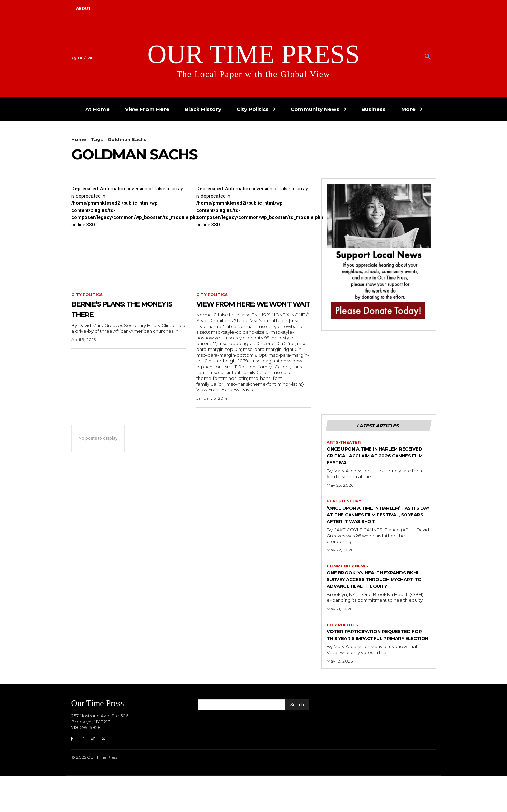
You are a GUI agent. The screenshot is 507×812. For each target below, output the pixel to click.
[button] (428, 57)
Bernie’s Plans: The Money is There (118, 309)
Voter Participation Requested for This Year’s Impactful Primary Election (373, 666)
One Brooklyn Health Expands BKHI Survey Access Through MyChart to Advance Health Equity (377, 603)
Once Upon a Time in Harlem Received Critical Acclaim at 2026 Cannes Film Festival (375, 468)
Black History (345, 514)
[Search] (297, 740)
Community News (349, 586)
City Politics (88, 295)
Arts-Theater (344, 455)
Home (79, 139)
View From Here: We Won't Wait (246, 309)
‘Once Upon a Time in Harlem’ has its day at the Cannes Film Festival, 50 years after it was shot (378, 531)
